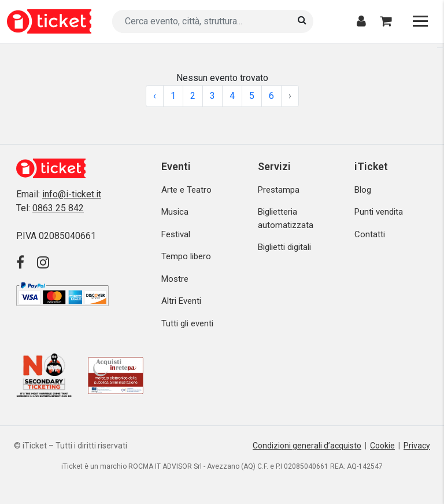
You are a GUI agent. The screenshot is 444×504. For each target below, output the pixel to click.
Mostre (175, 279)
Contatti (370, 234)
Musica (175, 212)
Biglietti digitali (284, 247)
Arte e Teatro (186, 190)
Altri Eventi (181, 301)
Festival (176, 234)
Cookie (382, 446)
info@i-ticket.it (72, 194)
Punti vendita (379, 212)
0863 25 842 (58, 208)
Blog (363, 190)
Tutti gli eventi (187, 323)
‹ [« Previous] (155, 96)
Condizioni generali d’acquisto (307, 446)
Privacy (417, 446)
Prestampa (279, 190)
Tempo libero (186, 256)
